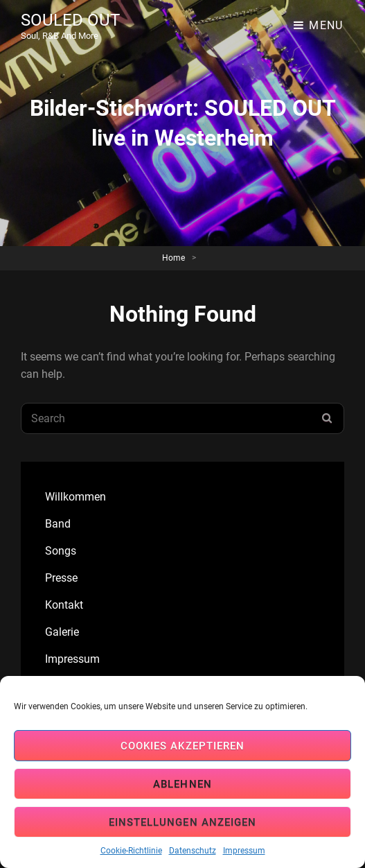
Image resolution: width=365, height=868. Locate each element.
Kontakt (64, 605)
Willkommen (75, 497)
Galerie (62, 632)
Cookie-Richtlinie (131, 851)
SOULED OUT (70, 20)
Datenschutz (193, 851)
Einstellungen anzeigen (182, 822)
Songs (61, 551)
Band (58, 524)
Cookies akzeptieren (182, 746)
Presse (61, 578)
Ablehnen (182, 784)
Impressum (244, 851)
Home (173, 258)
